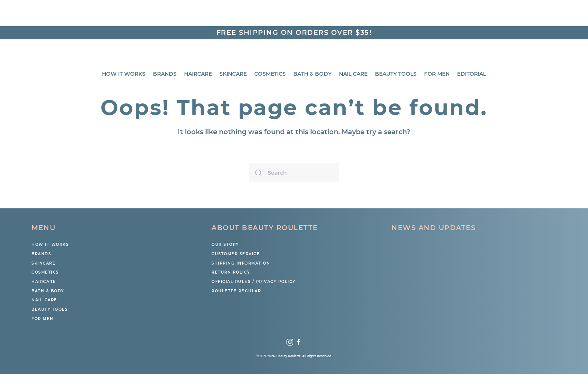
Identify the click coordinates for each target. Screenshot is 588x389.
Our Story (225, 245)
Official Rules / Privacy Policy (253, 282)
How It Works (124, 74)
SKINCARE (43, 263)
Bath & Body (312, 74)
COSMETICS (45, 272)
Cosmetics (270, 74)
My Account (435, 16)
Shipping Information (241, 263)
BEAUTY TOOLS (49, 309)
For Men (437, 74)
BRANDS (165, 74)
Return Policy (231, 272)
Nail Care (353, 74)
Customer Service (236, 254)
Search (547, 17)
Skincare (233, 74)
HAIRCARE (44, 282)
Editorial (472, 74)
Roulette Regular (236, 291)
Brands (41, 254)
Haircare (198, 74)
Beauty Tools (396, 74)
